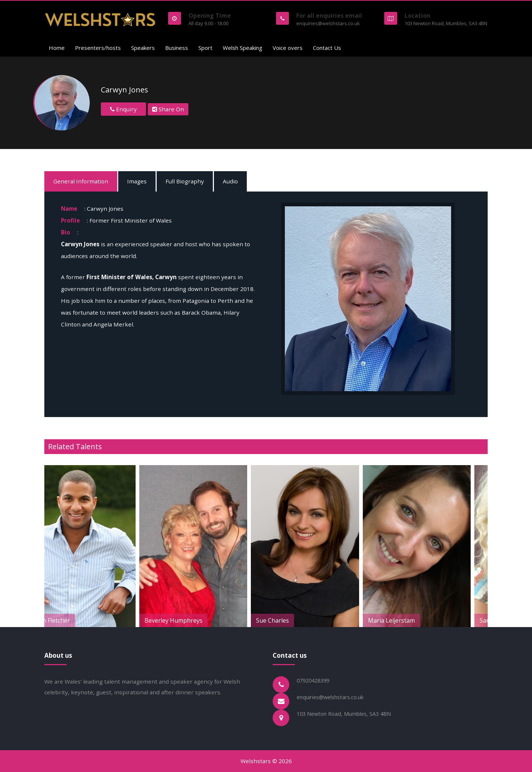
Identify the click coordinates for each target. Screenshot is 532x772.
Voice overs (288, 48)
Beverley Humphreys (190, 620)
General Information (81, 181)
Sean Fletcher (68, 620)
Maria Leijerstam (408, 620)
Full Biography (185, 181)
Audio (230, 181)
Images (137, 181)
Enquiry (123, 109)
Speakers (143, 48)
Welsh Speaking (243, 48)
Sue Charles (289, 620)
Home (57, 48)
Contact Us (327, 48)
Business (177, 48)
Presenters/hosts (98, 48)
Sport (205, 48)
